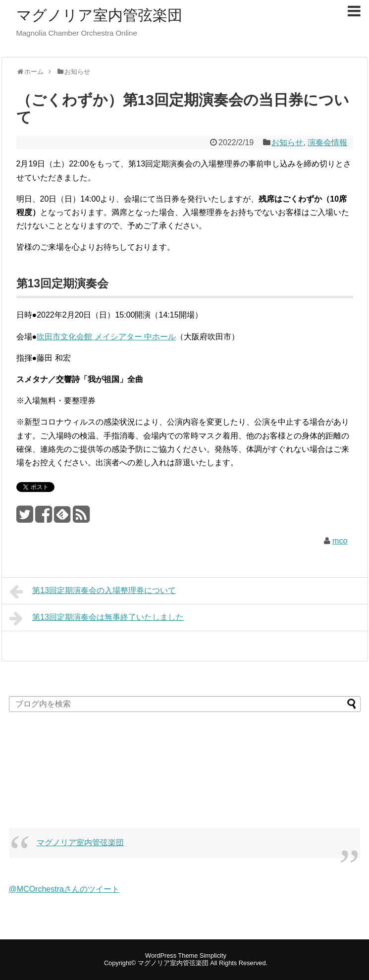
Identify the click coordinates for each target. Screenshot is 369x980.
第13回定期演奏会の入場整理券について (93, 592)
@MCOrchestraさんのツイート (64, 889)
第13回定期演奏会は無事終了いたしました (97, 618)
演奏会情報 (327, 142)
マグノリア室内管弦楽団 (99, 15)
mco (340, 541)
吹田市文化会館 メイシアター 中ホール (106, 337)
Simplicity (213, 955)
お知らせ (287, 142)
